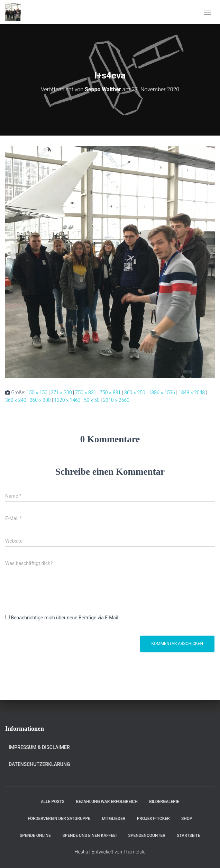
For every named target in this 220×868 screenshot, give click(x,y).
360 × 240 (16, 400)
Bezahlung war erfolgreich (107, 802)
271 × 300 (61, 393)
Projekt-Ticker (153, 819)
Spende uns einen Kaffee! (89, 835)
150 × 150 (37, 393)
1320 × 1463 (67, 400)
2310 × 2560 (116, 400)
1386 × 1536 (162, 393)
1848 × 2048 (192, 393)
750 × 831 (86, 393)
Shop (187, 819)
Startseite (189, 835)
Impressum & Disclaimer (39, 747)
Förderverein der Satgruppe (59, 819)
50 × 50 (92, 400)
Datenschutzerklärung (39, 764)
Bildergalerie (164, 802)
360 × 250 (135, 393)
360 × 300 (40, 400)
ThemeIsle (134, 852)
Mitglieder (113, 819)
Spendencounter (147, 835)
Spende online (35, 835)
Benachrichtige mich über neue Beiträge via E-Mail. (65, 618)
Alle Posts (53, 802)
